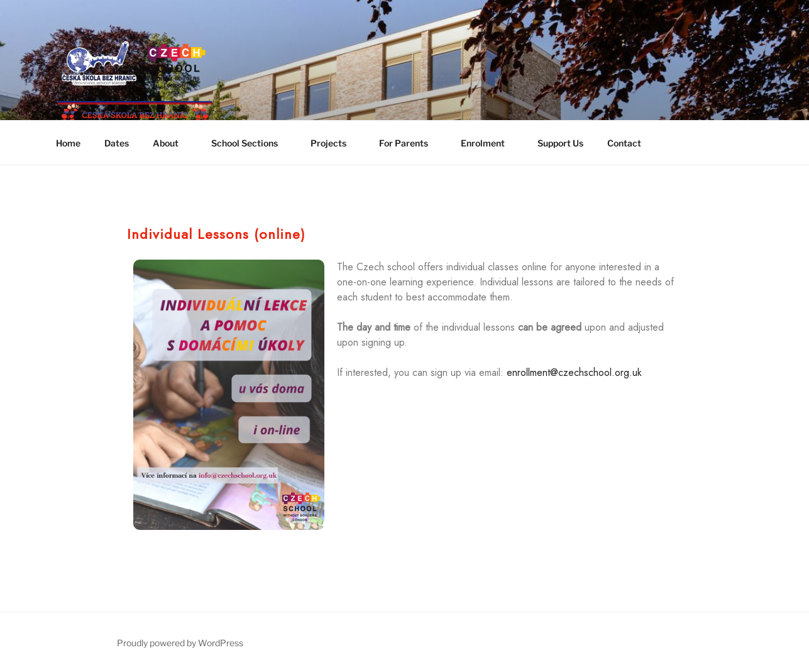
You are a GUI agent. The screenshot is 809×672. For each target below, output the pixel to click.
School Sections (250, 143)
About (172, 143)
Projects (334, 143)
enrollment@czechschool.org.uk (574, 372)
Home (68, 143)
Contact (624, 143)
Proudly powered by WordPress (180, 643)
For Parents (410, 143)
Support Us (560, 143)
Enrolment (489, 143)
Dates (117, 143)
